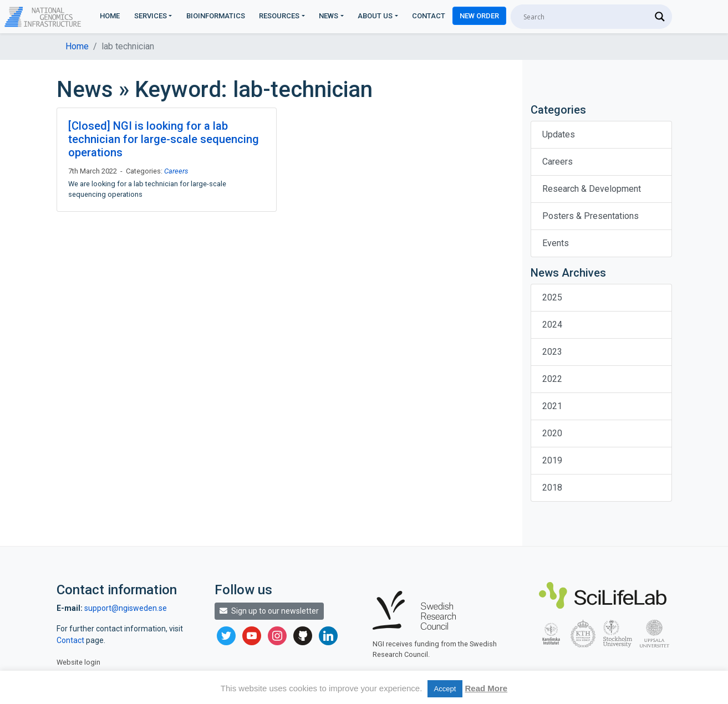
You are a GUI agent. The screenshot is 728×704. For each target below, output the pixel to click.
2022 (552, 379)
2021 (552, 406)
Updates (559, 134)
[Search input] (586, 17)
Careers (176, 171)
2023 (552, 352)
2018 (552, 488)
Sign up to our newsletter (269, 611)
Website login (78, 662)
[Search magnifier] (660, 17)
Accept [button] (445, 689)
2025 (552, 297)
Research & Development (592, 189)
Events (556, 243)
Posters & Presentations (590, 216)
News (329, 16)
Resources (279, 16)
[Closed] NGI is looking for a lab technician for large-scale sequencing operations (164, 139)
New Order (479, 16)
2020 (552, 433)
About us (375, 16)
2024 (552, 325)
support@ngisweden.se (126, 608)
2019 (552, 460)
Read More (486, 688)
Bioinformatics (216, 16)
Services (151, 16)
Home (110, 16)
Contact (429, 16)
